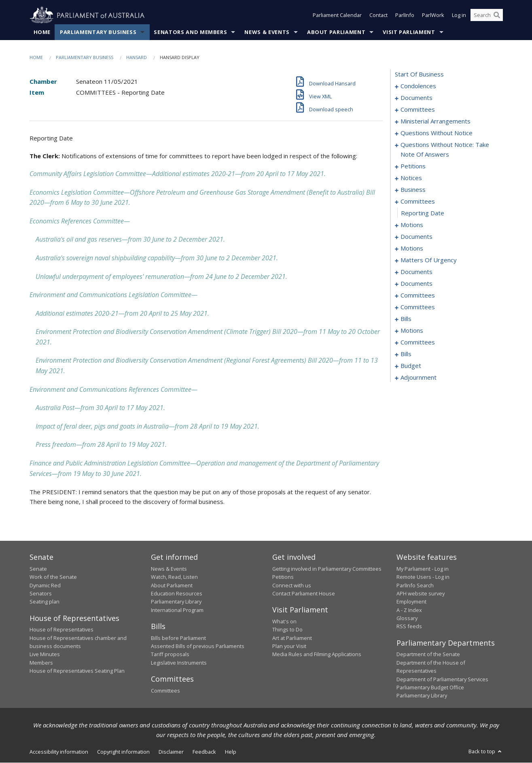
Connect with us (292, 585)
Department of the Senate (428, 655)
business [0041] (413, 190)
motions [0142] (412, 331)
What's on (284, 621)
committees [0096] (418, 295)
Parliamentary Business (98, 32)
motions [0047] (412, 225)
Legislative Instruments (179, 663)
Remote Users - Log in (423, 577)
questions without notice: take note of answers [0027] (445, 150)
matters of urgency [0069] (429, 260)
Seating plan (45, 602)
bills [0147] (406, 354)
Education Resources (177, 593)
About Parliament (336, 32)
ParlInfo (405, 15)
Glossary (407, 618)
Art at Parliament (292, 638)
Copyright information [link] (123, 752)
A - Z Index (409, 610)
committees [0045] (418, 202)
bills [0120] (406, 319)
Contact (378, 15)
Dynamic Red (45, 585)
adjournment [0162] (419, 378)
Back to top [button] (486, 751)
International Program (177, 610)
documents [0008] (416, 98)
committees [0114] (418, 307)
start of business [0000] (419, 74)
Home (42, 32)
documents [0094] (416, 284)
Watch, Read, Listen (174, 577)
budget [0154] (411, 366)
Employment (411, 602)
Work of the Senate (53, 577)
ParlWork (433, 15)
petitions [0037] (413, 166)
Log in (459, 15)
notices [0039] (411, 178)
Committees (165, 691)
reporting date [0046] (423, 213)
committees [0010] (418, 110)
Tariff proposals (170, 655)
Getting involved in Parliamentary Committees (327, 569)
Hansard (137, 57)
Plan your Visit (289, 646)
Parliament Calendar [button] (337, 15)
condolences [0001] (418, 86)
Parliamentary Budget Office (430, 687)
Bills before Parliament (178, 638)
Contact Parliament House (304, 593)
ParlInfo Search (415, 585)
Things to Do (287, 630)
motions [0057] (412, 249)
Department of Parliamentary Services (442, 679)
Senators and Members (190, 32)
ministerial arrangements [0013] (436, 121)
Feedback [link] (204, 752)
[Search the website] (487, 15)
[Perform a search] (497, 15)
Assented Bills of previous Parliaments (198, 646)
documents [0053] (416, 237)
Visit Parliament (409, 32)
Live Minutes (45, 655)
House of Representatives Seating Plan (77, 671)
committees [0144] (418, 342)
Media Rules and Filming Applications (317, 655)
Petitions (283, 577)
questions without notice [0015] (437, 133)
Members (41, 663)
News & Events (267, 32)
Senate (38, 569)
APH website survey (421, 593)
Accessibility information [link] (59, 752)
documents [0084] (416, 272)
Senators (41, 593)
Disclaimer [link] (171, 752)
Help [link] (231, 752)
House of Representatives (61, 630)
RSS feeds (409, 627)
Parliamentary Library (176, 602)
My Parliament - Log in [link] (423, 569)
